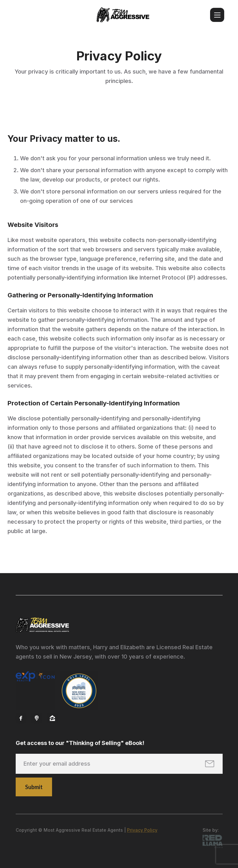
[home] (123, 15)
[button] (217, 15)
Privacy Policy (142, 830)
